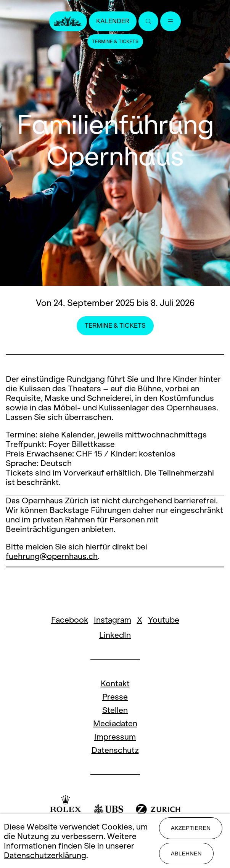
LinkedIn (115, 635)
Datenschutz (115, 750)
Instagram (113, 620)
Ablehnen (186, 853)
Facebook (70, 620)
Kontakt (115, 683)
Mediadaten (115, 723)
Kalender (113, 21)
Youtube (164, 620)
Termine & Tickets (115, 42)
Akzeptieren (191, 828)
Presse (115, 697)
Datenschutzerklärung (45, 855)
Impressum (115, 737)
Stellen (115, 710)
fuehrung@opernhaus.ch (52, 556)
